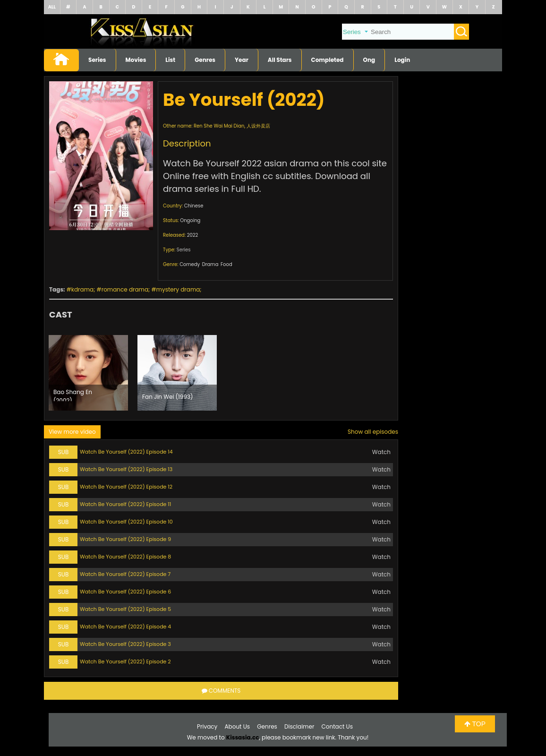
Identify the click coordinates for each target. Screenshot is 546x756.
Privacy (207, 726)
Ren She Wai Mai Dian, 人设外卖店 (232, 126)
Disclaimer (299, 726)
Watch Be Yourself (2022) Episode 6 (125, 592)
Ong (369, 60)
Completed (328, 60)
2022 (193, 235)
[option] (88, 373)
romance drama (125, 289)
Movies (136, 60)
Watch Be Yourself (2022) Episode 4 (125, 627)
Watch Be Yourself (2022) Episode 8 (125, 557)
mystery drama (178, 289)
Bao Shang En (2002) (73, 395)
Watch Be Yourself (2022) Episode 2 (125, 661)
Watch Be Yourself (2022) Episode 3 (125, 644)
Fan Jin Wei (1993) (167, 397)
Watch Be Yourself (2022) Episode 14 (126, 452)
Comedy (190, 264)
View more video (72, 432)
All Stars (280, 60)
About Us (238, 726)
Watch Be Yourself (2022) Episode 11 (125, 504)
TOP (475, 724)
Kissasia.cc (243, 737)
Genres (205, 60)
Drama (210, 264)
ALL (52, 7)
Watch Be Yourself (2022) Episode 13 (126, 469)
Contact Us (337, 726)
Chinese (194, 206)
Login (402, 60)
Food (226, 264)
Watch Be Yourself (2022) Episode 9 (125, 539)
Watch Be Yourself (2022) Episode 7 (125, 574)
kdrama (82, 289)
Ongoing (190, 220)
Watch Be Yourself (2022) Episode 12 (126, 487)
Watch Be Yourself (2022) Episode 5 (125, 609)
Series (97, 60)
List (170, 60)
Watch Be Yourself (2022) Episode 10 (126, 522)
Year (242, 60)
